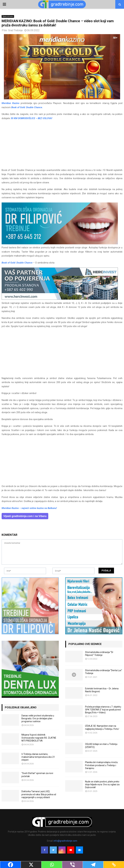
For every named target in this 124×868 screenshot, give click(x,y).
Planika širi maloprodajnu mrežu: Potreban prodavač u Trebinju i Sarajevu (102, 765)
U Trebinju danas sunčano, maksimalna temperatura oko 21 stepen (38, 757)
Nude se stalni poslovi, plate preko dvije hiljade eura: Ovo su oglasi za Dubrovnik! (102, 784)
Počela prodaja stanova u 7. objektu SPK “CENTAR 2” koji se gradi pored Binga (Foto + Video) (103, 710)
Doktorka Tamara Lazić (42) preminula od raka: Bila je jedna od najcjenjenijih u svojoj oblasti (39, 794)
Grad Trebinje (15, 30)
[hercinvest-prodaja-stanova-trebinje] (60, 299)
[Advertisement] (62, 146)
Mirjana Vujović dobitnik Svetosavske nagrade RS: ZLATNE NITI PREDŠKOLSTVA (39, 738)
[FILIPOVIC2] (60, 244)
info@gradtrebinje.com (65, 841)
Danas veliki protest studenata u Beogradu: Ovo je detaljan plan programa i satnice (38, 718)
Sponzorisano (8, 16)
